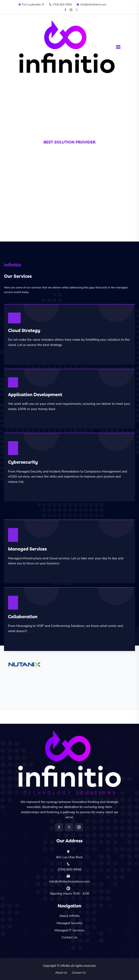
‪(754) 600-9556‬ (60, 5)
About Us (61, 973)
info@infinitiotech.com (91, 5)
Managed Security (69, 923)
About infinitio (69, 916)
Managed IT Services (70, 930)
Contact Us (70, 937)
